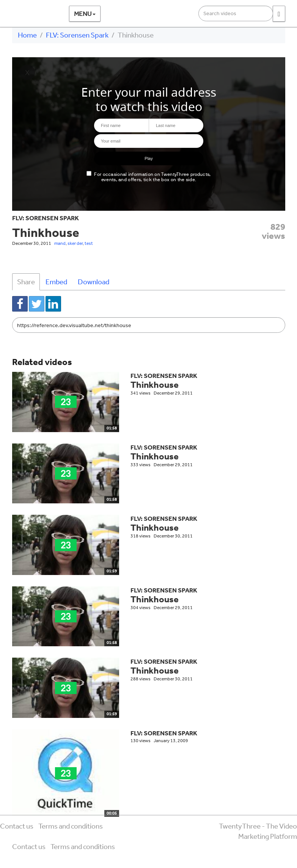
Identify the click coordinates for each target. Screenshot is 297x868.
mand (60, 243)
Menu (85, 13)
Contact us (17, 826)
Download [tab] (93, 282)
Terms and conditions (71, 826)
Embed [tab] (56, 282)
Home (27, 35)
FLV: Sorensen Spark (77, 35)
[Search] (279, 14)
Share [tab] (26, 282)
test (89, 243)
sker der (75, 243)
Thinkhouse (155, 385)
